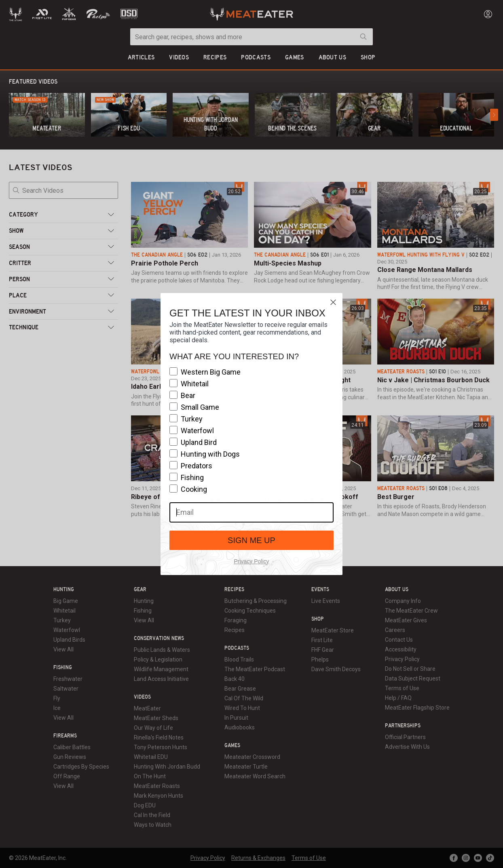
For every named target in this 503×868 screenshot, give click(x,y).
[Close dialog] (333, 302)
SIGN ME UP (251, 540)
